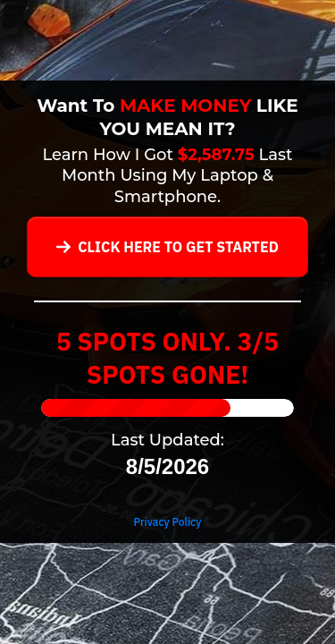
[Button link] (167, 247)
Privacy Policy (168, 522)
